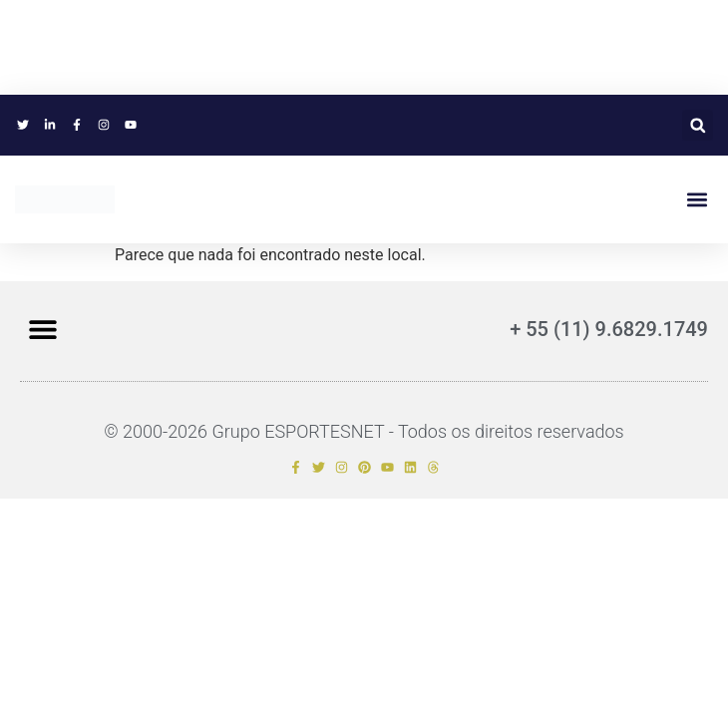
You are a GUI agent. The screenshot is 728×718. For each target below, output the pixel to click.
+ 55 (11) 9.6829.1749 (609, 329)
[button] (698, 125)
